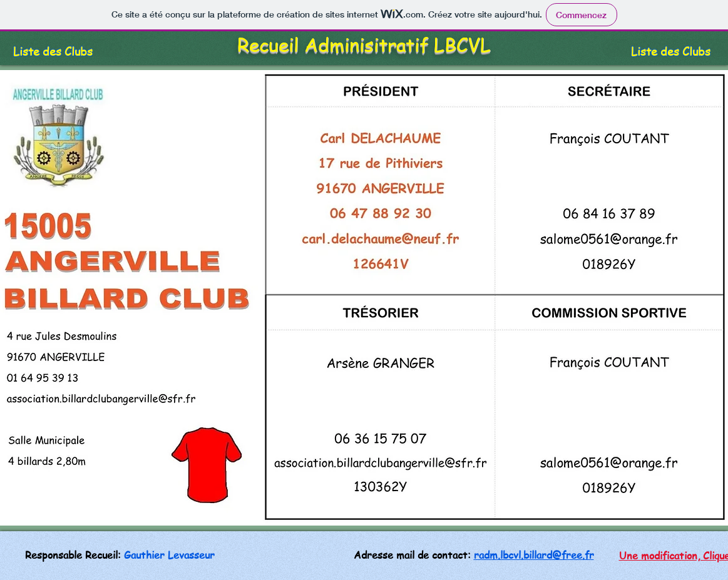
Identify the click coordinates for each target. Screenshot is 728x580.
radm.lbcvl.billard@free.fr (534, 555)
